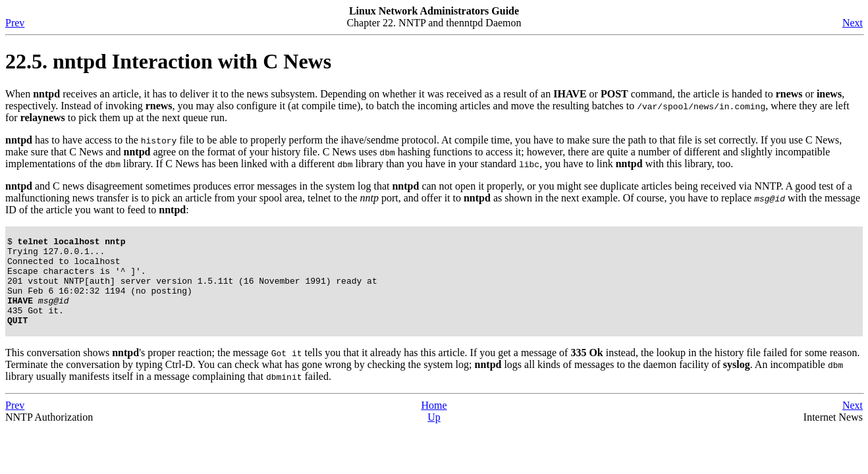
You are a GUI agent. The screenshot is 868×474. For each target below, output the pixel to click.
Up (434, 435)
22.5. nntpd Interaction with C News (168, 61)
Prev (15, 23)
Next (853, 23)
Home (434, 423)
